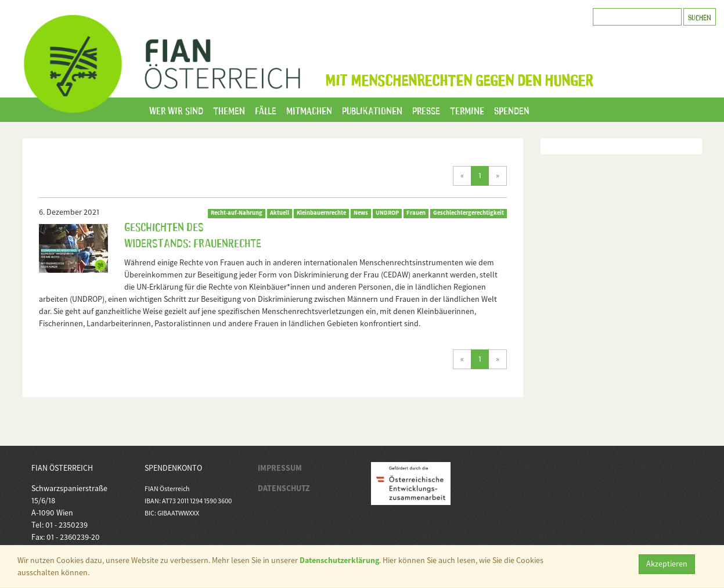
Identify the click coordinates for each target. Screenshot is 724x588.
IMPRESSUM (280, 468)
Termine (467, 110)
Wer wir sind (176, 110)
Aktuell (280, 213)
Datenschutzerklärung (339, 560)
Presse (426, 110)
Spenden (512, 110)
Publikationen (372, 110)
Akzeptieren (667, 564)
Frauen (416, 213)
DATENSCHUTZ (284, 488)
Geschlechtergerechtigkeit (469, 213)
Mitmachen (309, 110)
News (361, 213)
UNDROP (387, 213)
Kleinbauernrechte (321, 213)
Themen (229, 110)
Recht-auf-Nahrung (237, 213)
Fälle (266, 110)
